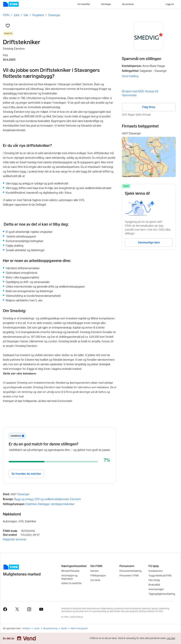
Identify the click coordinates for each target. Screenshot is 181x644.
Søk (26, 15)
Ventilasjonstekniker (63, 504)
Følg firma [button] (149, 107)
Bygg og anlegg (24, 499)
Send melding (130, 76)
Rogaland (38, 15)
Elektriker (31, 504)
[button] (8, 26)
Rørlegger (44, 504)
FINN (6, 15)
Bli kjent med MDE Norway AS (140, 91)
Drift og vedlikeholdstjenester (52, 499)
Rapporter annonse (14, 539)
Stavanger (54, 15)
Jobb (16, 15)
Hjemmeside (129, 95)
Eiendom (76, 499)
